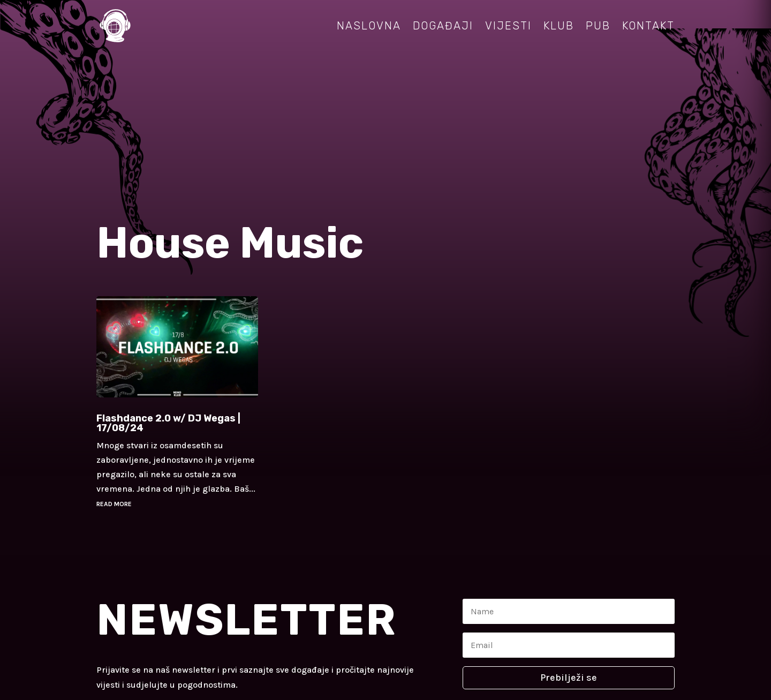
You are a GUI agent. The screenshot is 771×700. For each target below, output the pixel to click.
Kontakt (648, 26)
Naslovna (369, 26)
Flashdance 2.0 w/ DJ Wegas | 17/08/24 (168, 423)
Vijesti (508, 26)
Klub (559, 26)
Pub (598, 26)
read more (114, 504)
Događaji (443, 26)
